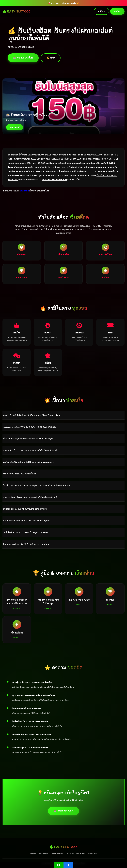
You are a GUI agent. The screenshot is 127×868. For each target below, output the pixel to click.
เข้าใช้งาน (101, 11)
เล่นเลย (33, 854)
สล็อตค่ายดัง (44, 854)
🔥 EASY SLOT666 (16, 11)
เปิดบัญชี (117, 11)
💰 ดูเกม (51, 58)
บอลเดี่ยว (70, 854)
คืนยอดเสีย (92, 854)
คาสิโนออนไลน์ (58, 854)
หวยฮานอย (81, 854)
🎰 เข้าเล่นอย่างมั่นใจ (23, 58)
